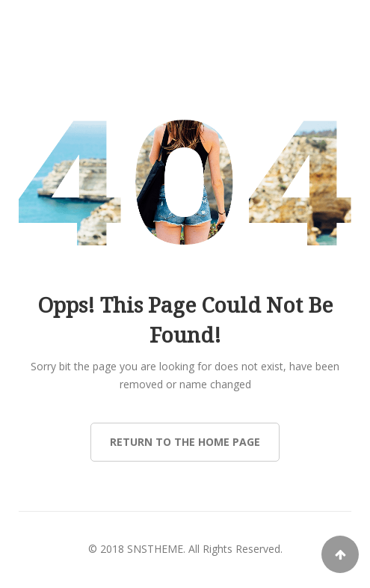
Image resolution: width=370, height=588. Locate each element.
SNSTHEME (155, 549)
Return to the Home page (185, 442)
